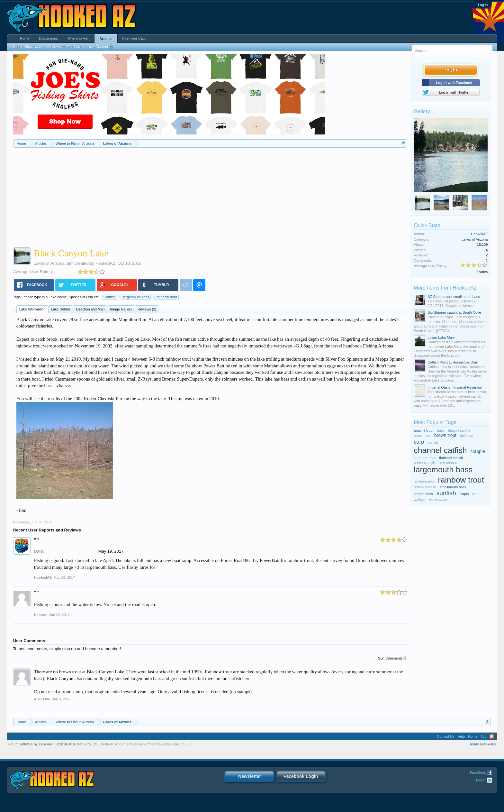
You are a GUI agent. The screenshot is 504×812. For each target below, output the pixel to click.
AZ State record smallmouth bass (454, 297)
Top (484, 736)
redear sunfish (425, 487)
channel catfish (440, 450)
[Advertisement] (210, 196)
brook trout (422, 436)
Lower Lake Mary (441, 337)
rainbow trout (166, 297)
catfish (110, 297)
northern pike (424, 481)
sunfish (446, 493)
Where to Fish (78, 38)
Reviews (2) (147, 309)
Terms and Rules (483, 744)
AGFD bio (42, 699)
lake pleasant (449, 462)
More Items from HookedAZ (445, 288)
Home (25, 38)
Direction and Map (90, 309)
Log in (483, 5)
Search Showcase (27, 47)
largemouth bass (135, 297)
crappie (478, 452)
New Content (100, 47)
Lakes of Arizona (49, 263)
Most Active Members (64, 47)
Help (461, 736)
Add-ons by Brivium (147, 744)
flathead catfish (451, 458)
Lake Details (61, 309)
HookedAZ (105, 263)
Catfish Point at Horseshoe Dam (453, 362)
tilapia (464, 494)
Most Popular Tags (435, 422)
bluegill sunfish (460, 430)
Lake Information (32, 309)
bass (441, 430)
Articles (106, 39)
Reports (41, 615)
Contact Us (446, 736)
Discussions (48, 38)
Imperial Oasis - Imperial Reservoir (455, 387)
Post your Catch (135, 38)
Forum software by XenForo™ (53, 744)
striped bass (423, 494)
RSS (492, 736)
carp (419, 442)
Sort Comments (393, 659)
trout (476, 494)
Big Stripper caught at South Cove (454, 312)
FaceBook (478, 772)
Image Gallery (121, 309)
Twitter (481, 780)
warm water (438, 500)
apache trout (423, 430)
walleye (420, 500)
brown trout (445, 435)
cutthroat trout (425, 458)
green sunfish (424, 462)
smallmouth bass (453, 487)
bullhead (467, 436)
